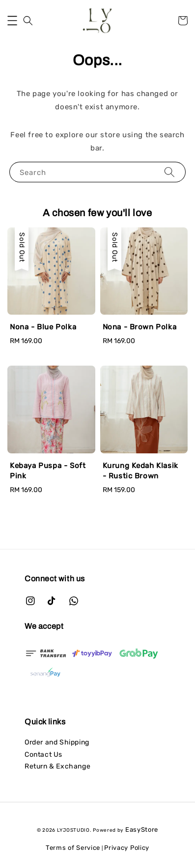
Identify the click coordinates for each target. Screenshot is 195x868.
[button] (12, 21)
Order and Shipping (57, 742)
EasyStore (142, 830)
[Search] (169, 172)
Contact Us (43, 755)
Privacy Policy (127, 848)
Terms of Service (73, 848)
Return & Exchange (57, 766)
